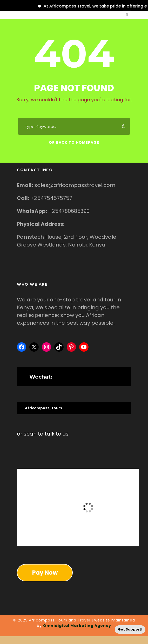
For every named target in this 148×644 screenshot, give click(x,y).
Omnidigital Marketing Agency (77, 626)
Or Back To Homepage (74, 142)
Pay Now (45, 573)
